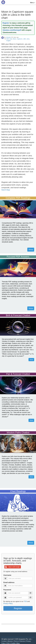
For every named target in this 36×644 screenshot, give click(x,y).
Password (7, 590)
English (9, 41)
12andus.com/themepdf (12, 30)
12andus (8, 37)
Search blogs (6, 190)
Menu (33, 2)
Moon (15, 39)
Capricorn (20, 39)
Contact (4, 641)
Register (6, 23)
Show (31, 250)
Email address (9, 582)
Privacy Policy (8, 604)
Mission (10, 641)
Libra (28, 39)
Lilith (24, 39)
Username (7, 575)
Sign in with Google (12, 567)
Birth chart (9, 39)
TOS (25, 601)
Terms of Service (19, 641)
